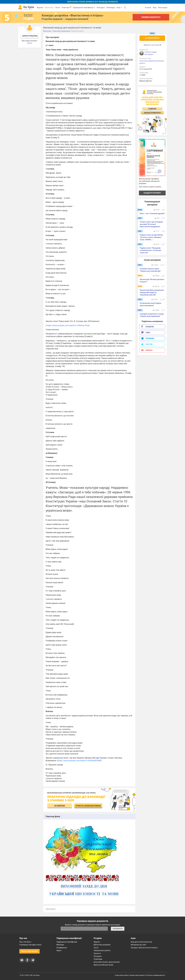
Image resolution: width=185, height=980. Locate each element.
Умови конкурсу (151, 17)
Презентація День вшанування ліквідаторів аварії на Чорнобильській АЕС (152, 292)
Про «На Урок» (25, 942)
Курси (59, 950)
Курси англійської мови (103, 965)
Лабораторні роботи (102, 950)
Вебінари (60, 945)
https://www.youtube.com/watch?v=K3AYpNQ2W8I (79, 761)
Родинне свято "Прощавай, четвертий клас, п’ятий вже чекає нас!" (150, 250)
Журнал (40, 8)
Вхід (155, 8)
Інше (119, 8)
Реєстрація (163, 8)
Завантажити (152, 38)
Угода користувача (122, 975)
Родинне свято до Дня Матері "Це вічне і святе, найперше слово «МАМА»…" (151, 237)
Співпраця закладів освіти (30, 945)
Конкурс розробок (73, 15)
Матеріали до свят (139, 945)
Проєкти (97, 953)
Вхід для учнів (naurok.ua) (141, 942)
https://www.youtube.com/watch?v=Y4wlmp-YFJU (68, 325)
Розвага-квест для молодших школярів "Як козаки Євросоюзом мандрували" (151, 224)
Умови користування (137, 975)
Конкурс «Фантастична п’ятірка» (144, 948)
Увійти (30, 43)
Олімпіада (110, 8)
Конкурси (101, 8)
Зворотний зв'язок (29, 951)
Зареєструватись (30, 36)
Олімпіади (98, 959)
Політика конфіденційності (156, 975)
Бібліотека (49, 8)
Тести (58, 8)
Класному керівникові (148, 61)
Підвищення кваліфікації (84, 8)
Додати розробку (152, 193)
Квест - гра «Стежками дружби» (152, 213)
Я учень (148, 8)
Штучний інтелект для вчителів (107, 962)
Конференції (62, 948)
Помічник (66, 7)
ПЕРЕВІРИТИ (118, 929)
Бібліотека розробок (102, 945)
